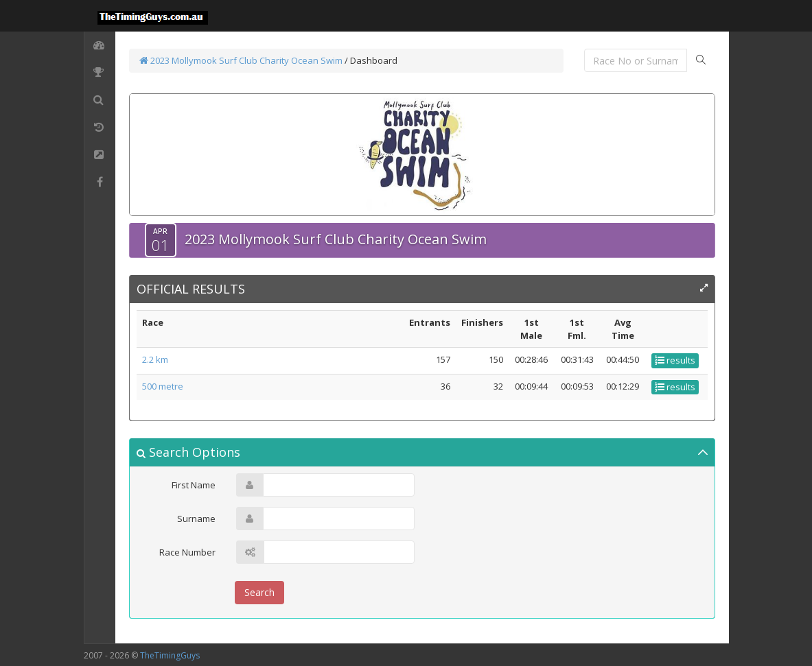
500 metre (163, 386)
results (675, 360)
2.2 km (155, 359)
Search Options (188, 452)
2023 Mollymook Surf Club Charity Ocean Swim (241, 60)
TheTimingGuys (170, 655)
